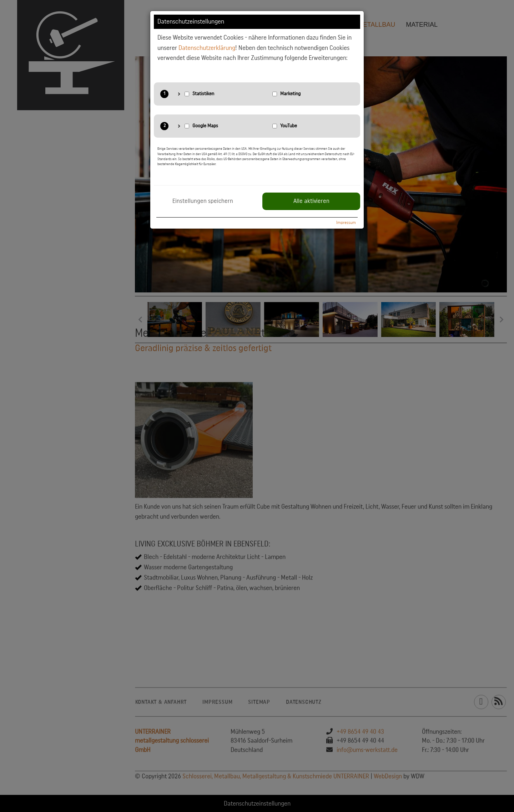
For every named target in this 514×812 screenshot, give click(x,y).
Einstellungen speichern (203, 201)
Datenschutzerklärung (207, 48)
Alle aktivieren (311, 201)
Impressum (346, 223)
